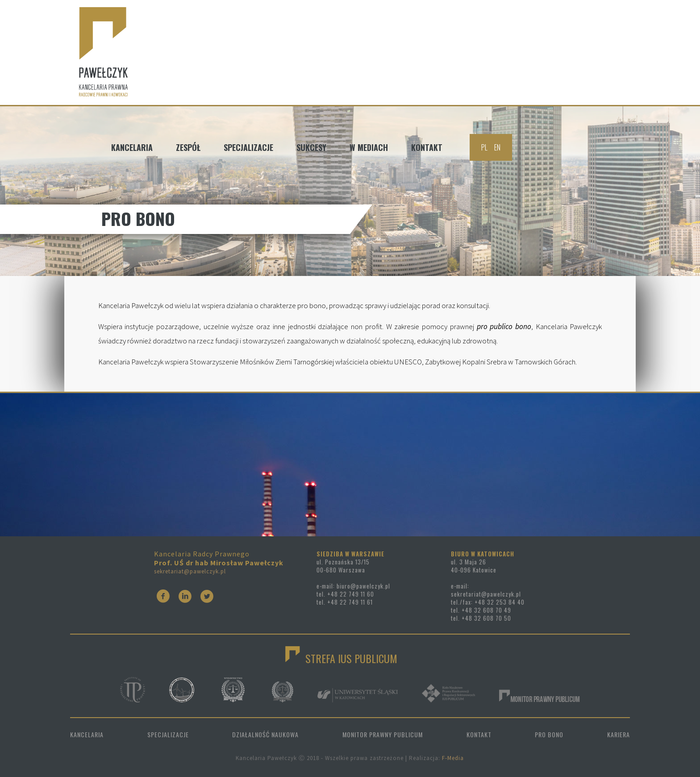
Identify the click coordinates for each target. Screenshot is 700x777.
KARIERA (619, 734)
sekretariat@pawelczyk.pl (190, 571)
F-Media (453, 758)
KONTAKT (479, 734)
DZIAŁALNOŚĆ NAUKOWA (265, 734)
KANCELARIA (87, 734)
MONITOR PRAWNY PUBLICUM (383, 734)
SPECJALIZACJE (168, 734)
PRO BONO (549, 734)
